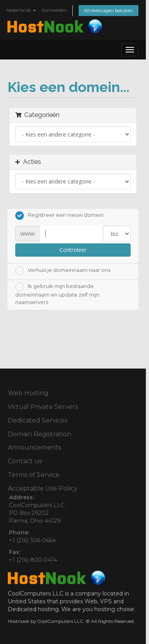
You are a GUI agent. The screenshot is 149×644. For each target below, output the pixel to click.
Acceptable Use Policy (43, 488)
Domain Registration (39, 434)
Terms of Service (34, 475)
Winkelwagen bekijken (109, 11)
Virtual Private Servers (43, 407)
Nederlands (21, 10)
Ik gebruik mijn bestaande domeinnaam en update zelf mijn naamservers (57, 294)
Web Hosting (28, 393)
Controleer (73, 250)
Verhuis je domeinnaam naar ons (63, 271)
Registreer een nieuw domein (59, 216)
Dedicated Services (38, 420)
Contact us (25, 461)
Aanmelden (54, 10)
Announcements (34, 447)
